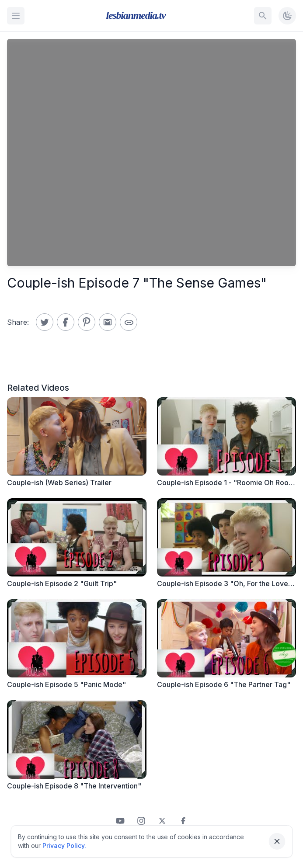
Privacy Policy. (64, 845)
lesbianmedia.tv (136, 15)
